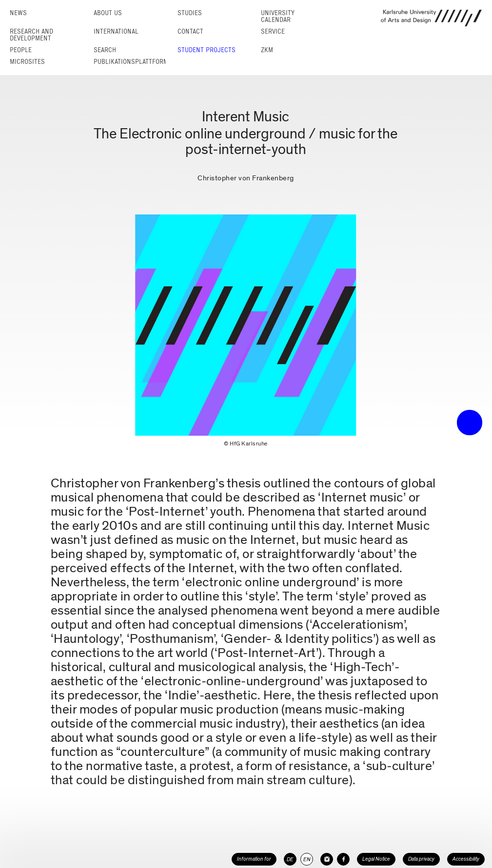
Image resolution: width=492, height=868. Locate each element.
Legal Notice (376, 859)
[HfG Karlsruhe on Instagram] (327, 859)
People (21, 50)
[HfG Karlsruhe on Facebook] (343, 859)
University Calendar (278, 16)
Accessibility (466, 859)
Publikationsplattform (131, 62)
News (18, 13)
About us (108, 13)
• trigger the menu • (470, 423)
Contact (190, 31)
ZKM (267, 50)
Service (273, 31)
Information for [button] (254, 859)
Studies (190, 13)
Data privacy (421, 859)
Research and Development (31, 35)
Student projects (207, 50)
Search (105, 50)
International (116, 31)
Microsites (27, 62)
